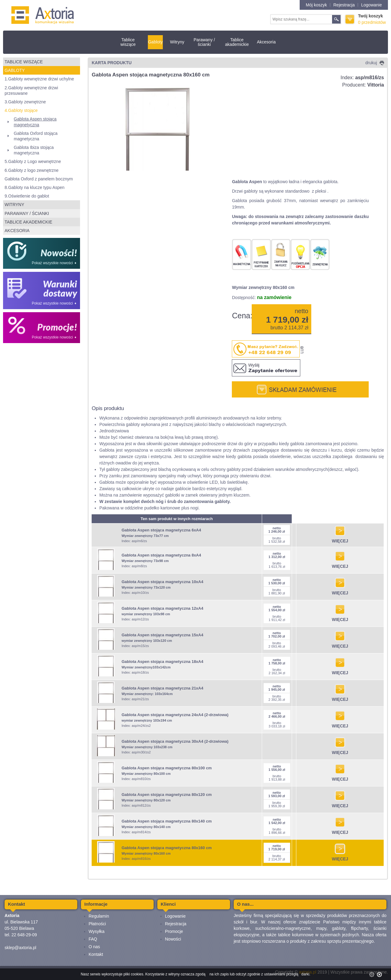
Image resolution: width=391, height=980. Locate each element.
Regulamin (99, 916)
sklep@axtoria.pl (20, 948)
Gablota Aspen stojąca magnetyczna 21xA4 (163, 688)
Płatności (97, 924)
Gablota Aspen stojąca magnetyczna (35, 122)
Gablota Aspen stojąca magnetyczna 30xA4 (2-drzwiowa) (175, 741)
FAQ (93, 939)
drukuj (375, 63)
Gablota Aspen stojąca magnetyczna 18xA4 (163, 662)
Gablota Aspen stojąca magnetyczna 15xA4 (163, 635)
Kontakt (96, 954)
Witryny (177, 42)
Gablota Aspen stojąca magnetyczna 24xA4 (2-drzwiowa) (175, 715)
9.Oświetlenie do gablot (27, 196)
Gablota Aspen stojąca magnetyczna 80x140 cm (167, 821)
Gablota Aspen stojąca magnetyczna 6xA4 (161, 530)
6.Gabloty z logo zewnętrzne (32, 170)
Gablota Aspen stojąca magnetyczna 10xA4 (163, 582)
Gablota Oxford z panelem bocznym (39, 179)
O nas (94, 947)
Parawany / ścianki (204, 42)
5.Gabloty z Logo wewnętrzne (33, 161)
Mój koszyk (316, 5)
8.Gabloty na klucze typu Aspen (35, 187)
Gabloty (155, 42)
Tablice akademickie (237, 42)
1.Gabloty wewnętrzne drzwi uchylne (39, 79)
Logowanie (371, 5)
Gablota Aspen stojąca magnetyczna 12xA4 (163, 608)
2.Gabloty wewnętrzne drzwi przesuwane (31, 91)
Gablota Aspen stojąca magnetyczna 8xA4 (161, 555)
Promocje (174, 931)
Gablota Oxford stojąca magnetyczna (36, 136)
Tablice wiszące (128, 42)
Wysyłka (97, 931)
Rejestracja (344, 5)
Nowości (173, 939)
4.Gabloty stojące (21, 110)
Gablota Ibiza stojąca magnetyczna (34, 150)
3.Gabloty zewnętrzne (25, 102)
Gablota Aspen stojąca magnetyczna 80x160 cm (167, 848)
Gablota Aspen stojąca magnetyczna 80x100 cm (167, 768)
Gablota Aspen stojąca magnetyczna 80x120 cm (167, 795)
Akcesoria (266, 42)
